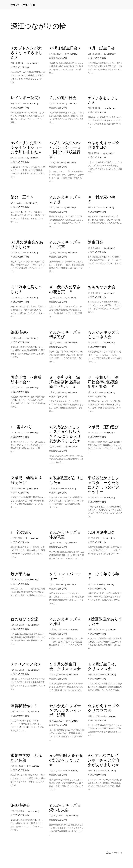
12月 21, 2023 (94, 716)
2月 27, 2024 (55, 103)
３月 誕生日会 (101, 48)
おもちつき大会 (102, 287)
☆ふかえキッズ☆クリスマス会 (104, 708)
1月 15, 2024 (94, 497)
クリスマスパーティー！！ (65, 576)
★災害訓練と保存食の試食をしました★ (66, 760)
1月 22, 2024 (55, 343)
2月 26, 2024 (94, 108)
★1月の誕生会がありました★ (27, 245)
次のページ (114, 853)
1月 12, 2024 (17, 538)
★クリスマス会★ (26, 664)
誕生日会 (95, 242)
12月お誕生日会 (101, 532)
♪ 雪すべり (21, 427)
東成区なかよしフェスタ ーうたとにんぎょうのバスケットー (104, 485)
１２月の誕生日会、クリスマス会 (65, 667)
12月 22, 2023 (56, 674)
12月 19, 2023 (94, 770)
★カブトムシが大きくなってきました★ (27, 53)
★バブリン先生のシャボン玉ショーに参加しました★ (27, 148)
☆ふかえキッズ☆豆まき (65, 200)
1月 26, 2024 (94, 293)
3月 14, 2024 (94, 54)
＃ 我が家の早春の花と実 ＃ (65, 290)
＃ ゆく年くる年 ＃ (105, 576)
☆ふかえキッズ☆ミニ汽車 (65, 245)
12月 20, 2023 (56, 770)
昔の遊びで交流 (24, 619)
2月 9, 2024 (55, 162)
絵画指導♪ (19, 332)
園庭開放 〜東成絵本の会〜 (26, 380)
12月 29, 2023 (17, 625)
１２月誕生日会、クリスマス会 (103, 667)
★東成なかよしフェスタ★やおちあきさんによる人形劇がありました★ (65, 434)
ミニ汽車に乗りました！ (26, 290)
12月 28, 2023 (56, 629)
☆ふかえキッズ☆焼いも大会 (65, 808)
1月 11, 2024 (93, 538)
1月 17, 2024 (16, 488)
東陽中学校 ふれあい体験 (26, 758)
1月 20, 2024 (55, 392)
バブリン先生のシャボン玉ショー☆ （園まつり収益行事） (65, 150)
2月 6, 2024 (93, 153)
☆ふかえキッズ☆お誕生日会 (104, 145)
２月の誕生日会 (63, 98)
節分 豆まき (22, 197)
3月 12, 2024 (17, 103)
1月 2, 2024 (93, 584)
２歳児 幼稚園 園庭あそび (27, 480)
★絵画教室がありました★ (105, 622)
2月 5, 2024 (16, 203)
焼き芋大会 (20, 574)
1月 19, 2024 (17, 433)
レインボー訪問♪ (25, 98)
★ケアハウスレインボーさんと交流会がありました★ (104, 760)
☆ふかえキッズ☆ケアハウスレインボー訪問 (65, 711)
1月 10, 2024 (17, 580)
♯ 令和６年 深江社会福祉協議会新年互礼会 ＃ (103, 382)
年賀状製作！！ (24, 706)
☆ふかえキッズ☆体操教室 (65, 535)
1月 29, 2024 (17, 252)
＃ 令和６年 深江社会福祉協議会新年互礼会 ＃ (65, 382)
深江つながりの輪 (21, 67)
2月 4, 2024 (93, 207)
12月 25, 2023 (94, 629)
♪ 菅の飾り (21, 532)
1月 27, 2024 (55, 298)
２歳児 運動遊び (103, 427)
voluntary (34, 63)
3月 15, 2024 (55, 54)
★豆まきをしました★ (103, 100)
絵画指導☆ (20, 805)
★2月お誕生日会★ (65, 48)
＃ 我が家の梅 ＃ (103, 200)
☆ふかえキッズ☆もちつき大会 (104, 335)
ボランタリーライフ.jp (23, 5)
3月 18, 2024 (17, 63)
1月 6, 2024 (55, 584)
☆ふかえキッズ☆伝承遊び (65, 335)
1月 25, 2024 (17, 338)
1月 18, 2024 (94, 433)
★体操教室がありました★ (66, 480)
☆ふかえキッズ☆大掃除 (65, 622)
